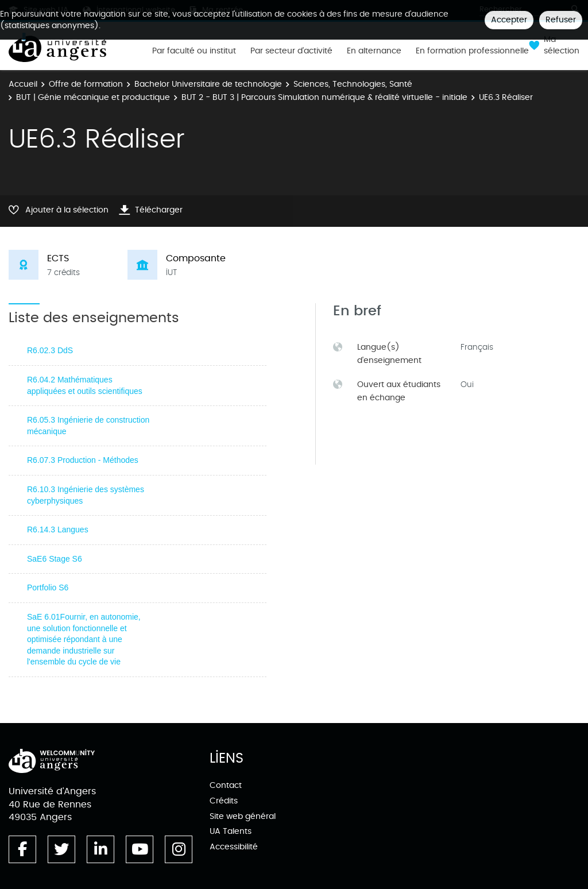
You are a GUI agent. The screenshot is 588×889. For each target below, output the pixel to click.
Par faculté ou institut (194, 51)
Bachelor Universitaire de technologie (208, 84)
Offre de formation (86, 84)
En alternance (374, 51)
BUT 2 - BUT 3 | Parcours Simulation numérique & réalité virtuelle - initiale (324, 97)
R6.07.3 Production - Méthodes (83, 460)
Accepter (509, 20)
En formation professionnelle (472, 51)
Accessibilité (234, 847)
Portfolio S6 (48, 587)
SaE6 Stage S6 (55, 559)
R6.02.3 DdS (50, 350)
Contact (226, 785)
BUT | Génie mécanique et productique (93, 97)
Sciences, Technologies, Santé (353, 84)
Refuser (561, 20)
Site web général (243, 816)
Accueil (23, 84)
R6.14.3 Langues (58, 529)
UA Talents (231, 831)
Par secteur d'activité (291, 51)
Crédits (224, 801)
